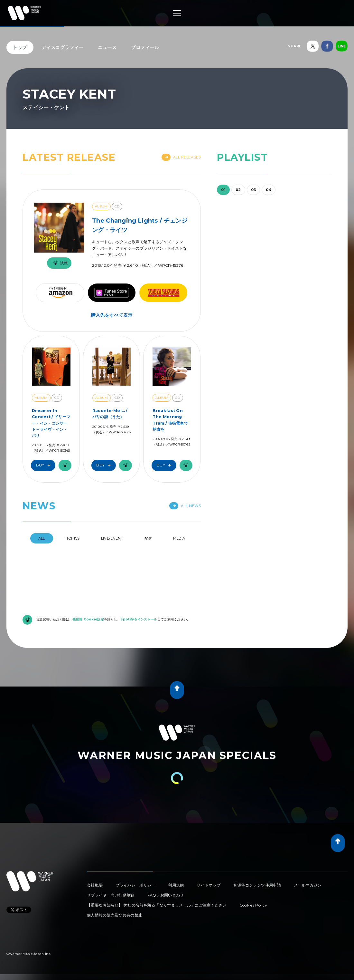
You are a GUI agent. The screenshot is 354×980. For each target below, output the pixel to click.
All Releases (181, 157)
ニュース (107, 47)
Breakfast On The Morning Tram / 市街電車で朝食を (170, 420)
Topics (73, 538)
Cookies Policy (253, 905)
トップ (20, 47)
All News (185, 506)
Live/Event (112, 538)
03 (254, 190)
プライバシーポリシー (135, 885)
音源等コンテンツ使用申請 (257, 885)
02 (238, 190)
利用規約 (176, 885)
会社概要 (95, 885)
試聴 (59, 263)
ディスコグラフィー (63, 47)
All (42, 538)
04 (269, 190)
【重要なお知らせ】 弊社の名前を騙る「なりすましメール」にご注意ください (157, 905)
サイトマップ (209, 885)
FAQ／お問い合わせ (166, 895)
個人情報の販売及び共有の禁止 (115, 915)
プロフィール (145, 47)
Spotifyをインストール (139, 619)
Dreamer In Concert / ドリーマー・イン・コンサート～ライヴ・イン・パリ (51, 423)
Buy (45, 465)
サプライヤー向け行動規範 (111, 895)
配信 (148, 538)
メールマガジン (308, 885)
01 (223, 190)
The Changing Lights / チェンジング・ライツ (140, 225)
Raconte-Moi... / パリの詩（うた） (110, 414)
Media (179, 538)
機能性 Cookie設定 (88, 619)
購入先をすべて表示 (112, 315)
